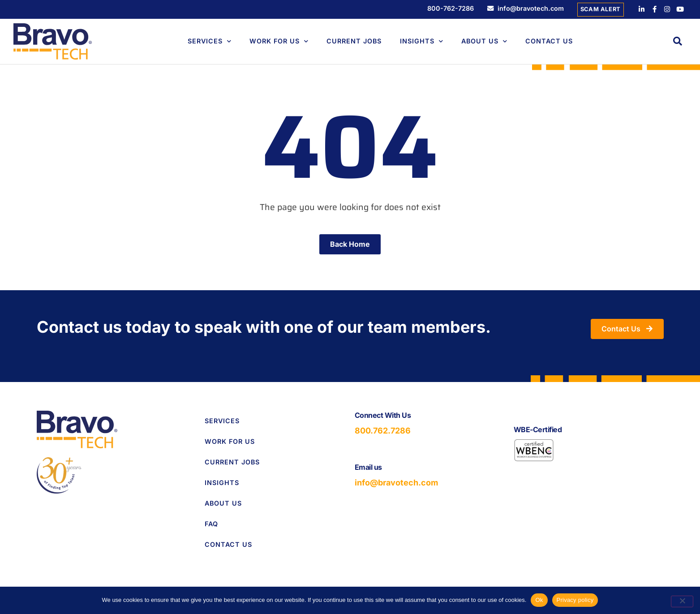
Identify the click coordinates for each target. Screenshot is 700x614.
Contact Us (549, 41)
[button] (678, 41)
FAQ (211, 524)
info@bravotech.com (396, 483)
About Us (484, 41)
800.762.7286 (383, 431)
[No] (682, 601)
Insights (422, 41)
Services (210, 41)
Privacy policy (575, 600)
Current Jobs (354, 41)
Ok (539, 600)
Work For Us (279, 41)
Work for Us (230, 441)
